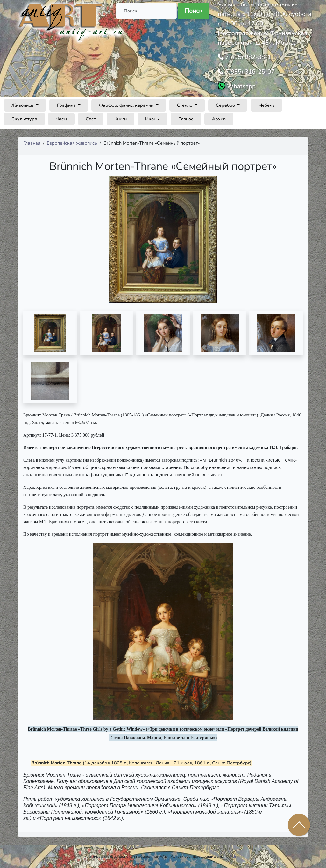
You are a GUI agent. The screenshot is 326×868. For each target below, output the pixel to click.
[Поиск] (146, 11)
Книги (120, 119)
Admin (236, 856)
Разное (186, 119)
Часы (61, 119)
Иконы (152, 119)
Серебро (226, 105)
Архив (219, 119)
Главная (32, 143)
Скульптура (24, 119)
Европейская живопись (72, 143)
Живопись (23, 105)
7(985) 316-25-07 (249, 72)
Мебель (266, 105)
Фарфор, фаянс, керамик (127, 105)
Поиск (193, 11)
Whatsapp (241, 86)
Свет (91, 119)
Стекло (185, 105)
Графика (67, 105)
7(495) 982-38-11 (249, 57)
